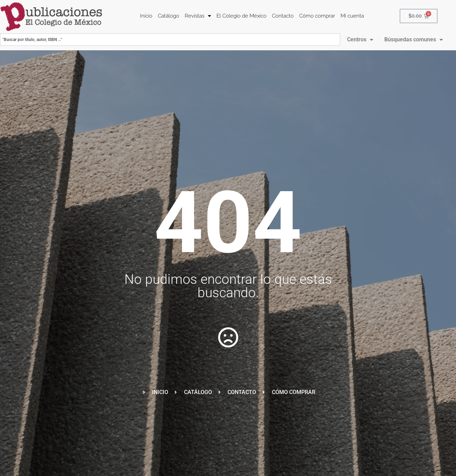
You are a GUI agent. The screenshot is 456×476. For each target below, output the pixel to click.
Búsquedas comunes (414, 40)
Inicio (146, 16)
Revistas (198, 16)
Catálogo (169, 16)
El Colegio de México (241, 16)
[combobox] (170, 40)
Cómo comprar (317, 16)
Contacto (283, 16)
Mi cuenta (352, 16)
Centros (360, 40)
